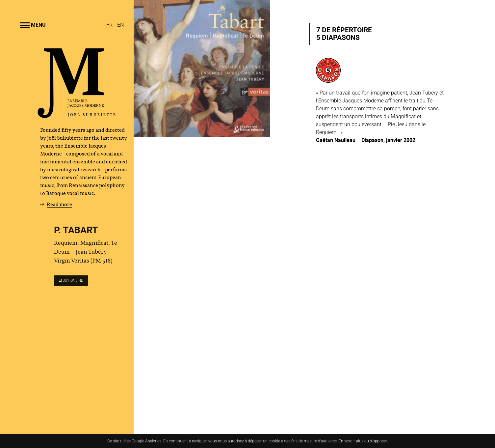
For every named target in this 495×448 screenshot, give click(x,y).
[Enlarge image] (202, 68)
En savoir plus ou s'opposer (363, 441)
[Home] (77, 116)
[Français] (110, 25)
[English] (120, 25)
